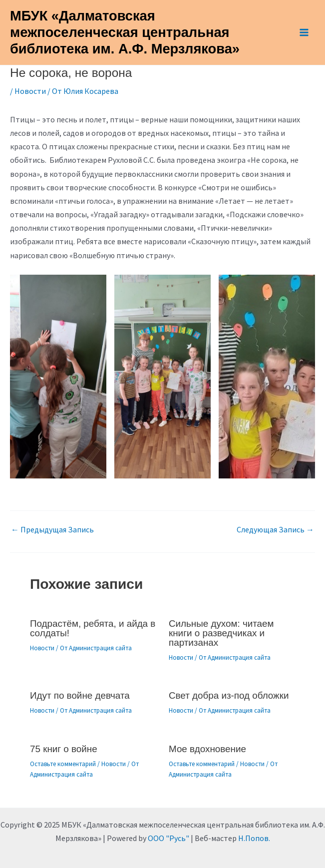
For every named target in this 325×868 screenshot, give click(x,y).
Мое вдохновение (207, 749)
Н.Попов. (254, 838)
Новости (30, 91)
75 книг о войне (64, 749)
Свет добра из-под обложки (229, 695)
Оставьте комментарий (63, 764)
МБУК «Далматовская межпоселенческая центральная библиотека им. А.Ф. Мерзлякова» (125, 32)
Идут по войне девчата (80, 695)
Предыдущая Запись (52, 529)
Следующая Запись (275, 529)
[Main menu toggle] (304, 32)
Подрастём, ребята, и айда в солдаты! (93, 628)
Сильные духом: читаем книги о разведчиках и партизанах (221, 633)
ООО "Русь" (168, 838)
